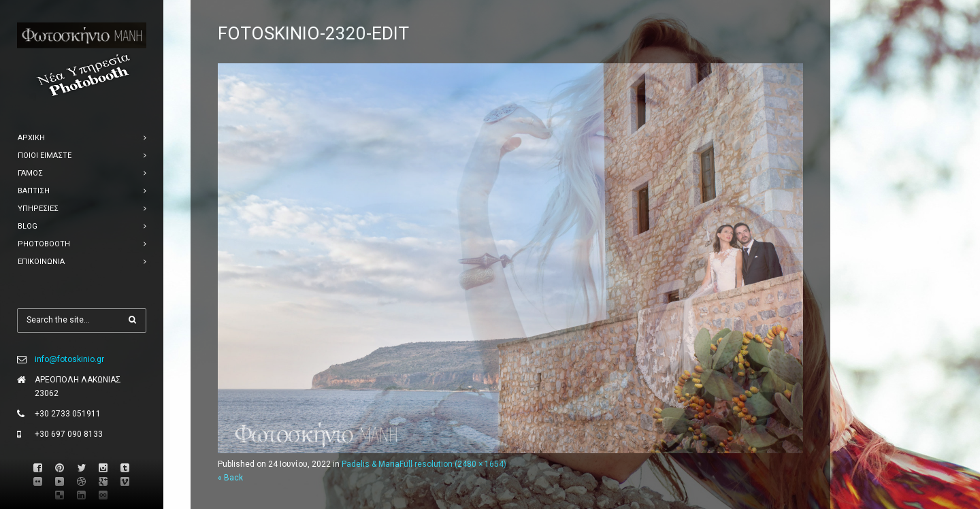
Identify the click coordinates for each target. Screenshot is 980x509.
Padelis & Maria (371, 464)
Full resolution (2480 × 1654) (453, 464)
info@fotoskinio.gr (69, 359)
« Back (230, 478)
